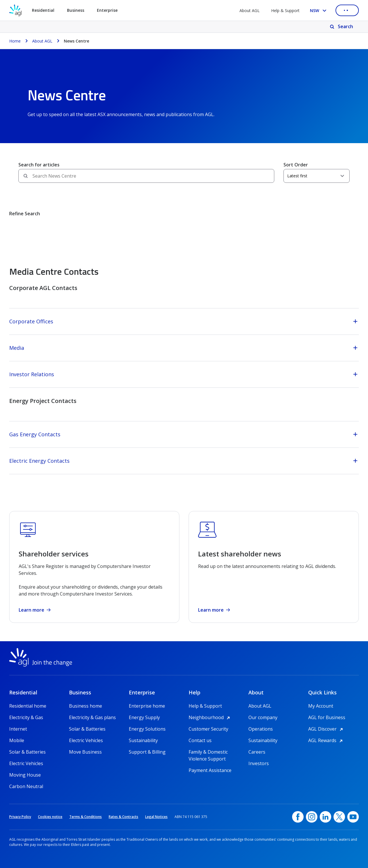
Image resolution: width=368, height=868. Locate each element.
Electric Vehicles (26, 763)
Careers (257, 752)
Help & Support (285, 10)
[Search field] (146, 176)
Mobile (17, 740)
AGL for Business (327, 717)
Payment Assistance (210, 770)
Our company (263, 717)
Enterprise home (147, 706)
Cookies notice (50, 817)
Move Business (85, 752)
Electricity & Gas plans (92, 717)
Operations (261, 729)
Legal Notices (156, 817)
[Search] (342, 27)
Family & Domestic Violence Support (208, 752)
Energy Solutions (147, 729)
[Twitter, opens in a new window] (339, 817)
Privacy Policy (20, 817)
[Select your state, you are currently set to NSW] (319, 10)
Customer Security (208, 729)
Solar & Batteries (27, 752)
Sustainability (143, 740)
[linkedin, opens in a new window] (325, 817)
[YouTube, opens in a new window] (353, 817)
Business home (86, 706)
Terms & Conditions (86, 817)
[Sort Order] (317, 176)
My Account (321, 706)
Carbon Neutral (26, 786)
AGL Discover (326, 729)
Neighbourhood (210, 717)
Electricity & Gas (26, 717)
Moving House (25, 775)
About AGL (250, 10)
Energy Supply (144, 717)
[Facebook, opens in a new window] (298, 817)
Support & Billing (147, 752)
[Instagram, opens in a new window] (312, 817)
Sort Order (296, 165)
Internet (18, 729)
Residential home (28, 706)
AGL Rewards (326, 740)
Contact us (200, 740)
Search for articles (39, 165)
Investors (259, 763)
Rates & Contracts (123, 817)
